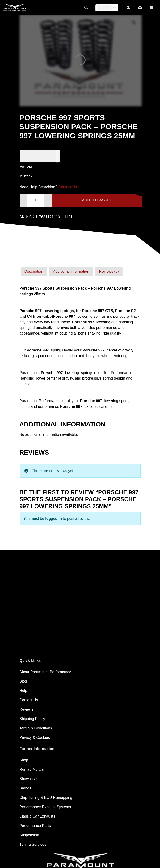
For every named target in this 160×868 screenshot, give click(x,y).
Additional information (71, 271)
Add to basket (97, 200)
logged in (53, 519)
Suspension (29, 835)
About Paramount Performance (45, 672)
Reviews (27, 709)
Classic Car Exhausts (37, 816)
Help (23, 691)
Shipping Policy (32, 719)
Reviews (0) (109, 271)
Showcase (28, 779)
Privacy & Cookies (35, 738)
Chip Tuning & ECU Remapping (46, 798)
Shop (24, 760)
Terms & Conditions (36, 728)
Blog (23, 681)
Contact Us (68, 187)
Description (34, 271)
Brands (25, 788)
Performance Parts (35, 826)
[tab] (34, 272)
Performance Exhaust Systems (45, 807)
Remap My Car (32, 769)
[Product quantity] (35, 200)
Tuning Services (33, 844)
